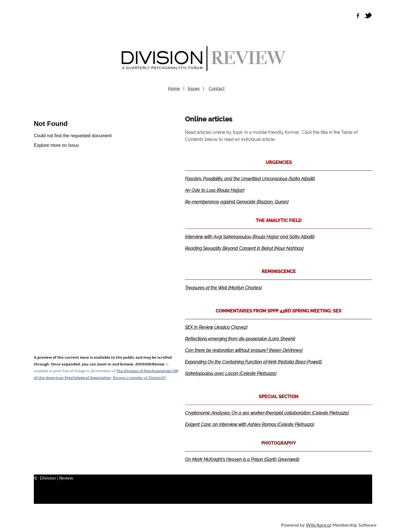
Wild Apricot (319, 525)
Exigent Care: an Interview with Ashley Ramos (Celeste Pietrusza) (250, 425)
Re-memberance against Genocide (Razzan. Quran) (237, 202)
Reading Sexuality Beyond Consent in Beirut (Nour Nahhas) (244, 248)
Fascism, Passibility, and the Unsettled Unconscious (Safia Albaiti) (250, 179)
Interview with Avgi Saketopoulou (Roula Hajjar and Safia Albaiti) (250, 237)
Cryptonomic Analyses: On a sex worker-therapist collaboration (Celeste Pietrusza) (267, 413)
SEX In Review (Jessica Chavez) (216, 327)
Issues (194, 88)
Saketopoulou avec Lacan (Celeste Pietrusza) (231, 373)
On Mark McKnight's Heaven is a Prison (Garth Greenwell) (242, 459)
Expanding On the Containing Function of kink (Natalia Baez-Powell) (253, 362)
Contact (217, 88)
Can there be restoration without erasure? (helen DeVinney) (244, 350)
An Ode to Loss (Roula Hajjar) (215, 190)
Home (174, 88)
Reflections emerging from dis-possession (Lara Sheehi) (240, 339)
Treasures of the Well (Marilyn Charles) (223, 288)
